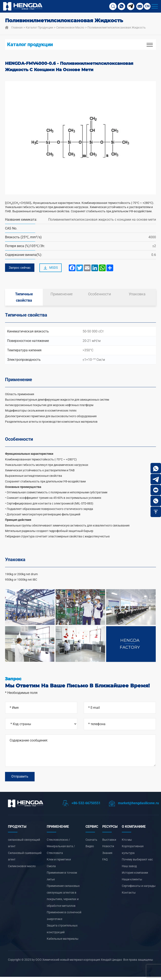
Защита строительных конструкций (62, 932)
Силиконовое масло (70, 27)
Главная (17, 27)
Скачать (91, 843)
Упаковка (137, 295)
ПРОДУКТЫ (17, 830)
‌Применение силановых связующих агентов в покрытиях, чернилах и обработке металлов (63, 899)
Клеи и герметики (59, 863)
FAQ (105, 863)
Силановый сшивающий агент (25, 859)
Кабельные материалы (63, 942)
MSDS (52, 268)
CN (147, 6)
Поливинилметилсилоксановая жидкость (117, 27)
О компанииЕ (134, 830)
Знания (107, 856)
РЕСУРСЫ (110, 830)
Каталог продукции (39, 27)
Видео (90, 849)
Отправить (20, 779)
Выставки (109, 843)
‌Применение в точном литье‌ (62, 879)
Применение (62, 295)
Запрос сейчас (20, 268)
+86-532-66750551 (81, 806)
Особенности (99, 295)
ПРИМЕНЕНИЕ (58, 830)
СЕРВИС (92, 830)
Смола (51, 869)
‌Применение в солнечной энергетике (64, 919)
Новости (108, 849)
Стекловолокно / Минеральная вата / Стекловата (61, 849)
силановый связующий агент (24, 846)
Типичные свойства (24, 298)
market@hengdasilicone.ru (134, 806)
